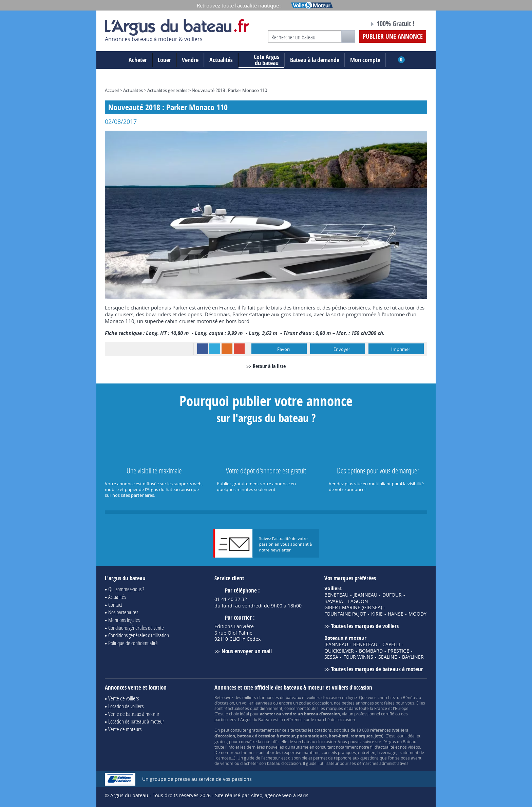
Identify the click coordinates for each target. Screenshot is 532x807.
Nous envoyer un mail (247, 651)
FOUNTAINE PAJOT (345, 614)
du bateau (261, 60)
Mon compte (365, 60)
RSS (227, 349)
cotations (323, 730)
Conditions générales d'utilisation (139, 635)
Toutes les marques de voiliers (365, 626)
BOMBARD (371, 651)
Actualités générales (167, 90)
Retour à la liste (269, 366)
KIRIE (377, 614)
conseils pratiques (339, 752)
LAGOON (358, 601)
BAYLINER (413, 657)
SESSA (331, 657)
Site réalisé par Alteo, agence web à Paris (262, 795)
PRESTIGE (398, 651)
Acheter (138, 60)
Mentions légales (124, 620)
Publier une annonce (393, 36)
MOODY (417, 614)
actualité (386, 747)
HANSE (396, 614)
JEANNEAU (365, 595)
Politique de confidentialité (133, 643)
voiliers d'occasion (324, 697)
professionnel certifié (374, 714)
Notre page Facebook (351, 25)
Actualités (221, 60)
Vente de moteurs (125, 729)
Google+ (239, 349)
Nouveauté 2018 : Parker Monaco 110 (229, 90)
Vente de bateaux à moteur (134, 714)
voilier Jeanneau (257, 703)
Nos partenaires (123, 612)
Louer (164, 60)
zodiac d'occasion (315, 703)
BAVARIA (334, 601)
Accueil (112, 90)
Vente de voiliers (123, 698)
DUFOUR (392, 595)
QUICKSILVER (339, 651)
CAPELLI (391, 644)
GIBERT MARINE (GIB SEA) (353, 607)
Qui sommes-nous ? (126, 589)
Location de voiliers (126, 706)
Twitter (215, 349)
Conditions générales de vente (136, 628)
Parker (180, 307)
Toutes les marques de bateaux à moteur (377, 669)
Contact (115, 605)
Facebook (203, 349)
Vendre (190, 60)
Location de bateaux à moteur (136, 721)
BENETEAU (336, 595)
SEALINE (388, 657)
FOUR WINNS (358, 657)
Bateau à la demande (315, 60)
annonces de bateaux (281, 697)
